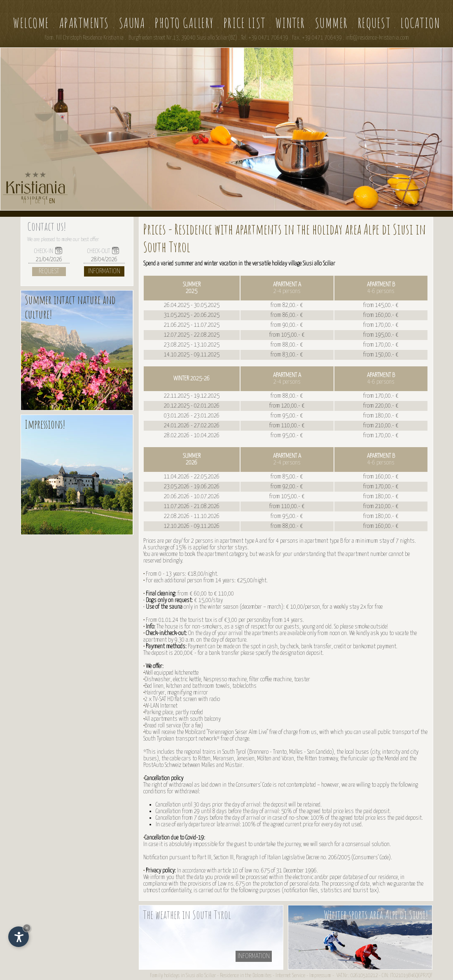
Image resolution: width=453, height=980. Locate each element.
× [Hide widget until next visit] (27, 928)
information (254, 956)
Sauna (132, 23)
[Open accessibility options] (19, 937)
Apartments (84, 23)
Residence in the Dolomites (246, 976)
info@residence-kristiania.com (377, 38)
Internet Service (290, 976)
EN (52, 201)
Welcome (31, 23)
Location (420, 23)
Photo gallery (184, 23)
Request (374, 23)
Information (104, 271)
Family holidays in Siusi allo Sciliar (183, 976)
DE (38, 201)
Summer (332, 23)
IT (25, 201)
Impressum (320, 976)
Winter (290, 23)
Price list (245, 23)
